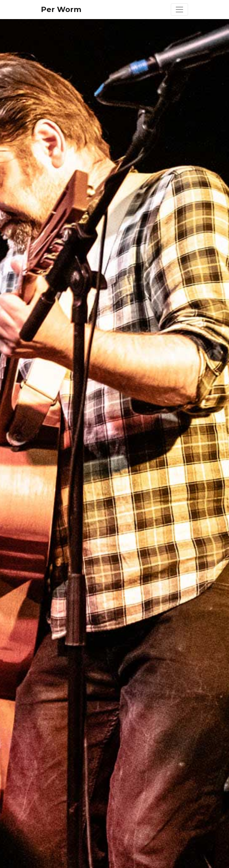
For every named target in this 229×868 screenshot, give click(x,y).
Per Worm (61, 9)
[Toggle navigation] (179, 10)
